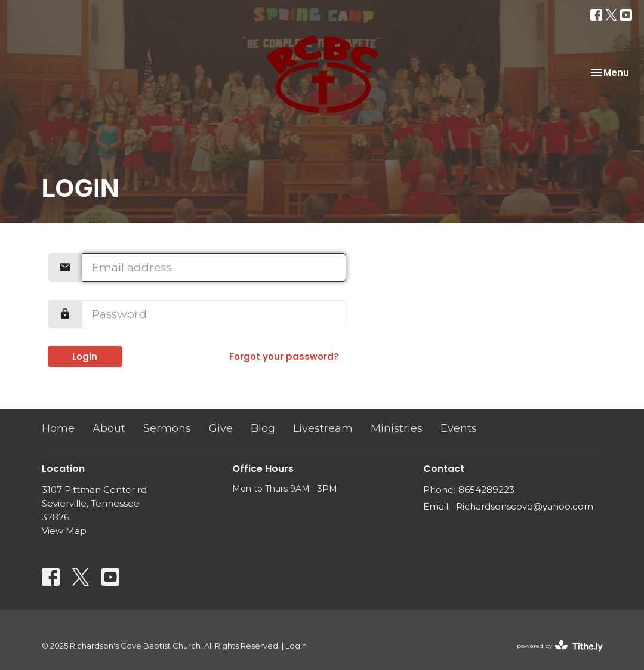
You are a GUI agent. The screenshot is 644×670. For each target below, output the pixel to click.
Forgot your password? (284, 356)
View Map (64, 531)
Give (221, 428)
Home (58, 428)
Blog (263, 428)
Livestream (323, 428)
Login (85, 356)
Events (459, 428)
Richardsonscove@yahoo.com (525, 506)
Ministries (397, 428)
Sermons (167, 428)
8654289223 (486, 490)
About (109, 428)
